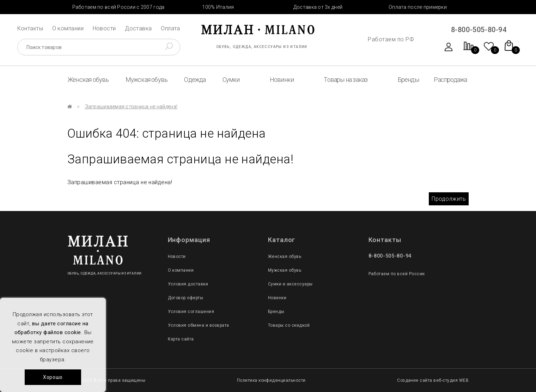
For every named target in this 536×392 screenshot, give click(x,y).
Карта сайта (181, 339)
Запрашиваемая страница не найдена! (131, 107)
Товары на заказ (346, 80)
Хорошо (53, 377)
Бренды (408, 80)
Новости (104, 28)
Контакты (30, 28)
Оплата (170, 28)
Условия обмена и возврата (199, 325)
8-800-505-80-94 (479, 30)
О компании (68, 28)
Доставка (138, 28)
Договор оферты (186, 298)
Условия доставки (188, 284)
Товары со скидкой (289, 325)
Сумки (231, 80)
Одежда (195, 80)
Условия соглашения (191, 312)
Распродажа (450, 80)
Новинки (282, 80)
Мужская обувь (147, 80)
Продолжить (449, 199)
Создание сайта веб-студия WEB (433, 380)
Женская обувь (88, 80)
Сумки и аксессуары (290, 284)
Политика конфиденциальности (271, 380)
